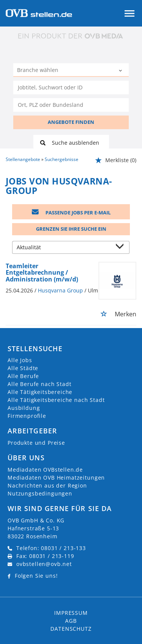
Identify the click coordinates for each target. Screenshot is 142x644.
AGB (71, 621)
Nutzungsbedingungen (40, 493)
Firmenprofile (27, 416)
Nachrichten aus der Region (47, 485)
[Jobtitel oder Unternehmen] (71, 88)
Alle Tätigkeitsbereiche (40, 392)
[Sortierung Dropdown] (122, 248)
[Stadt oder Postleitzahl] (71, 105)
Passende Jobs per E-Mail (71, 213)
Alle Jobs (20, 360)
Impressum (71, 613)
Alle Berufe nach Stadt (39, 384)
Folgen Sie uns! (36, 576)
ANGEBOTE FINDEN (71, 122)
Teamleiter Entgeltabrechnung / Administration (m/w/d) (42, 273)
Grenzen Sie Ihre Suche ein (71, 229)
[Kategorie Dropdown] (121, 71)
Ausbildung (24, 408)
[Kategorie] (63, 71)
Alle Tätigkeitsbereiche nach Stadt (56, 400)
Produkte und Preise (36, 443)
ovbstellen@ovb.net (44, 564)
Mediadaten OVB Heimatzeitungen (56, 478)
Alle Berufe (23, 376)
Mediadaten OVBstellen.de (45, 470)
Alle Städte (23, 368)
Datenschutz (71, 629)
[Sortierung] (63, 248)
